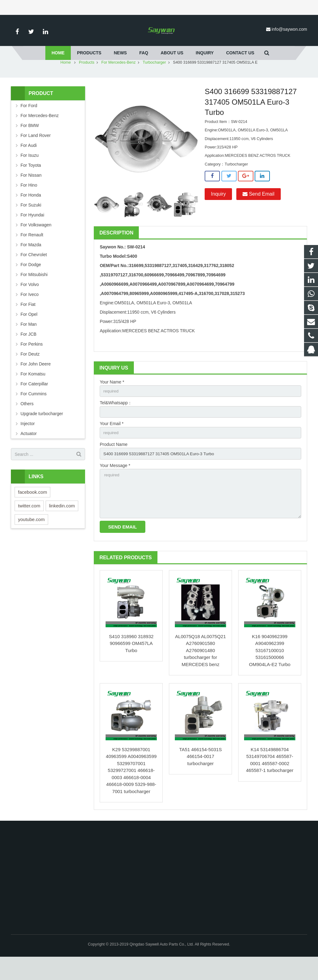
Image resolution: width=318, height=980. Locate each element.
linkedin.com (62, 524)
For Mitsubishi (34, 293)
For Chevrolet (34, 273)
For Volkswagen (36, 243)
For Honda (31, 213)
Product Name (114, 465)
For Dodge (31, 283)
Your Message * (115, 486)
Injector (28, 442)
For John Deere (36, 382)
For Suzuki (31, 223)
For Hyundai (32, 233)
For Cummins (34, 412)
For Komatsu (33, 392)
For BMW (30, 144)
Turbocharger (154, 81)
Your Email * (112, 443)
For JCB (28, 352)
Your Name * (112, 400)
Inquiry (218, 212)
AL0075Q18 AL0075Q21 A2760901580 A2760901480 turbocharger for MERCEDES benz (200, 674)
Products (87, 81)
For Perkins (32, 362)
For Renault (32, 253)
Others (27, 422)
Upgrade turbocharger (42, 432)
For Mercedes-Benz (118, 81)
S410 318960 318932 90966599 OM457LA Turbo (131, 667)
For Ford (29, 124)
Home (66, 81)
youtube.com (31, 538)
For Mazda (31, 263)
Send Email (258, 212)
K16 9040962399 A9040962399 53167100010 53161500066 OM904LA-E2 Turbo (270, 674)
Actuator (29, 452)
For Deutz (30, 372)
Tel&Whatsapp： (116, 422)
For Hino (29, 203)
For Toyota (31, 184)
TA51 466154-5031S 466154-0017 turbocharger (200, 779)
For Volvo (30, 303)
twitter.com (29, 524)
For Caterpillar (34, 402)
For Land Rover (36, 154)
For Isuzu (30, 174)
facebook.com (32, 510)
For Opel (29, 333)
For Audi (29, 164)
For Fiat (28, 323)
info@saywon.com (289, 29)
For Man (29, 343)
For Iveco (30, 313)
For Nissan (31, 193)
